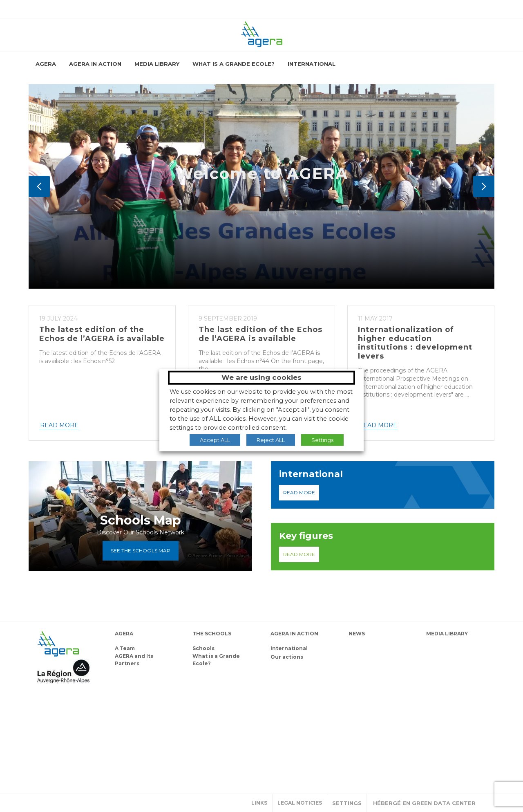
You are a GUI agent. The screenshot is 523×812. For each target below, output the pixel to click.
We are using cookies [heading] (261, 377)
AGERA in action (95, 64)
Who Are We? (218, 261)
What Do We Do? (300, 261)
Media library (157, 64)
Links (259, 803)
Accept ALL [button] (215, 440)
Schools (203, 648)
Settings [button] (347, 803)
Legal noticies (300, 803)
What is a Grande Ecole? (234, 64)
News (357, 634)
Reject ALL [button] (271, 440)
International (312, 64)
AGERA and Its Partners (134, 660)
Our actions (287, 657)
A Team (125, 648)
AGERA (46, 64)
